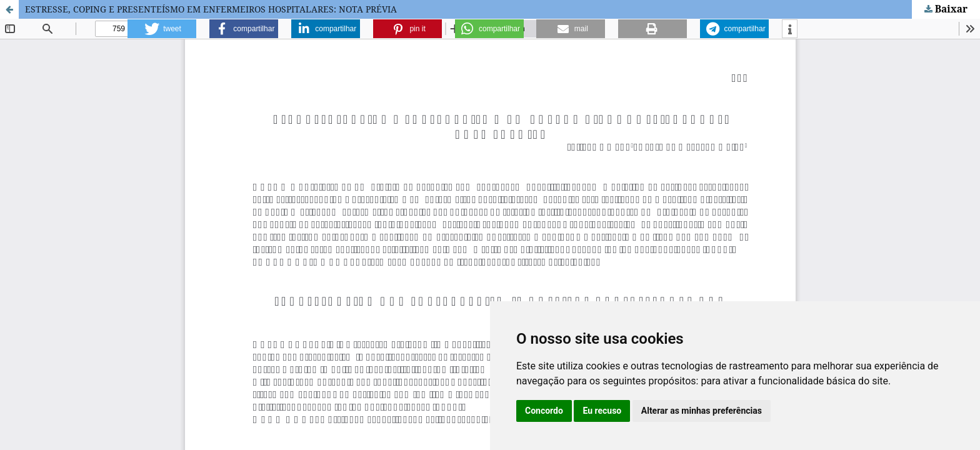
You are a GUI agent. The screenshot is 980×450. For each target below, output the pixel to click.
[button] (162, 29)
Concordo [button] (544, 411)
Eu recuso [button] (602, 411)
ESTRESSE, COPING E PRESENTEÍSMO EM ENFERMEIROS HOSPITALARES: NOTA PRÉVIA (211, 9)
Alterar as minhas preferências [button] (702, 411)
